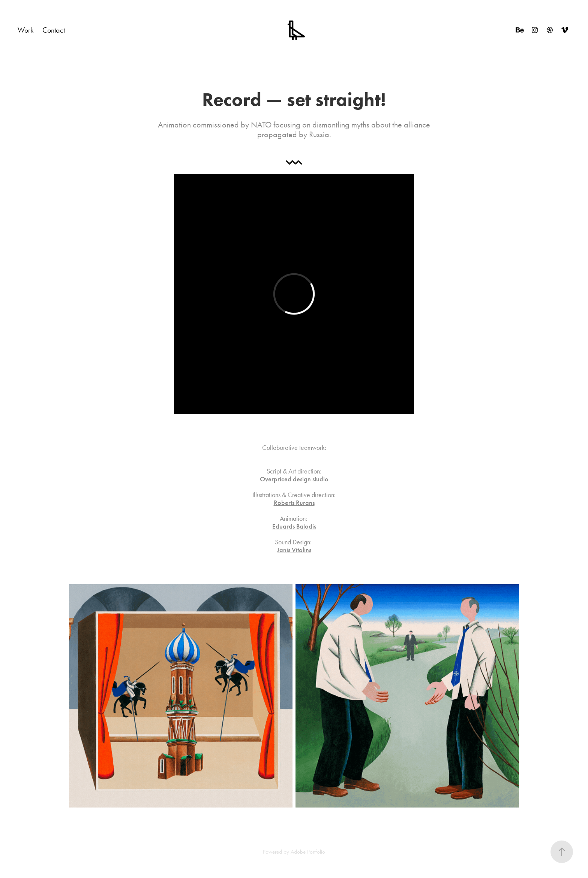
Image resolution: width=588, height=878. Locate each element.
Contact (54, 30)
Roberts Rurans (294, 503)
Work (25, 30)
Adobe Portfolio (308, 852)
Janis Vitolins (294, 550)
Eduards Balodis (294, 526)
